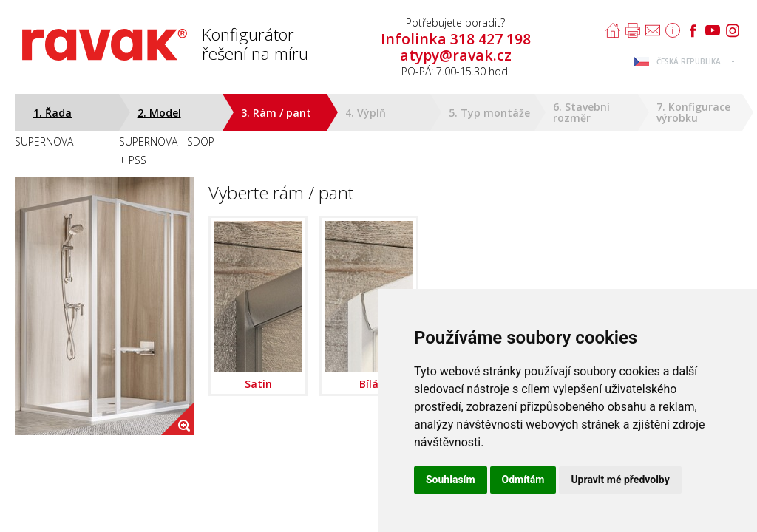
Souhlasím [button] (451, 480)
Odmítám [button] (523, 480)
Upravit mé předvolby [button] (620, 480)
